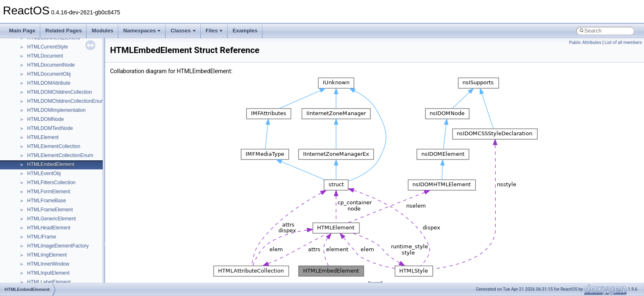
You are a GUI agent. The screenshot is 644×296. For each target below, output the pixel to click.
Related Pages (63, 31)
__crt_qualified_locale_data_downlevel (69, 165)
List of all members (623, 43)
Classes (183, 31)
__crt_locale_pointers (51, 102)
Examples (245, 31)
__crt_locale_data (47, 84)
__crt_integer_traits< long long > (62, 66)
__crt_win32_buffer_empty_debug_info (70, 265)
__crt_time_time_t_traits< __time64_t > (70, 229)
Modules (102, 31)
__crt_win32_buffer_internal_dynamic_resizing (78, 274)
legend (375, 283)
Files (214, 31)
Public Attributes (585, 43)
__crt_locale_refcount (51, 111)
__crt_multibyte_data (50, 147)
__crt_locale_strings (49, 129)
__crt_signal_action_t (50, 183)
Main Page (22, 31)
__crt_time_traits (45, 238)
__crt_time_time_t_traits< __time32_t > (70, 220)
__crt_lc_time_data (48, 75)
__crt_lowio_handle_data (54, 138)
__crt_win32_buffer (48, 247)
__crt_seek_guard (47, 174)
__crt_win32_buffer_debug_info (62, 256)
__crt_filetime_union (49, 39)
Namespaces (142, 31)
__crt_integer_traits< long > (57, 57)
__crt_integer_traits (48, 48)
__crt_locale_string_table (54, 120)
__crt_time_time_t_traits (53, 210)
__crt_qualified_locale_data (57, 156)
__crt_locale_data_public (54, 93)
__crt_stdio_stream (48, 192)
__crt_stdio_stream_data (54, 201)
